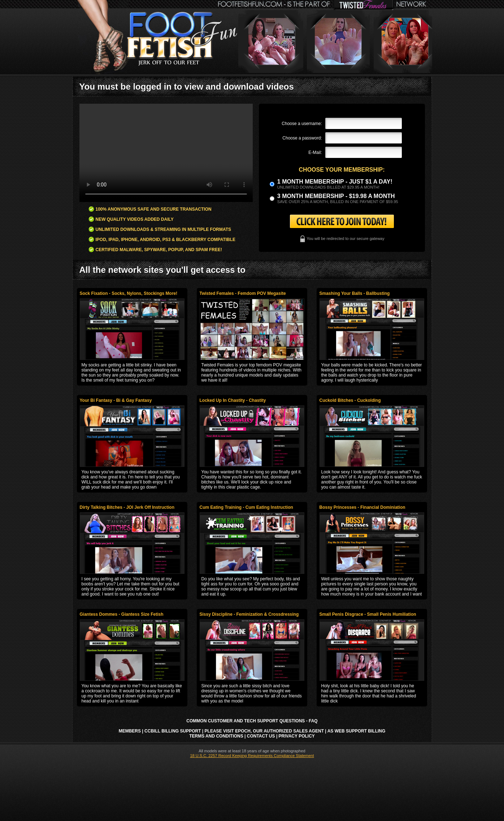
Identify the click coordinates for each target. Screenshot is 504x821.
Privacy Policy (297, 736)
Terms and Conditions (216, 736)
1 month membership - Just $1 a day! (335, 182)
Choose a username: (302, 124)
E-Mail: (315, 152)
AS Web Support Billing (357, 731)
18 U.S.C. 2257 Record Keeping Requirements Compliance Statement (252, 756)
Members (130, 731)
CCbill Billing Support (173, 731)
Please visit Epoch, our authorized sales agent (264, 731)
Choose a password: (302, 138)
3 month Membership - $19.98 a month (336, 196)
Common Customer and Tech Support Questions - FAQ (252, 721)
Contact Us (261, 736)
